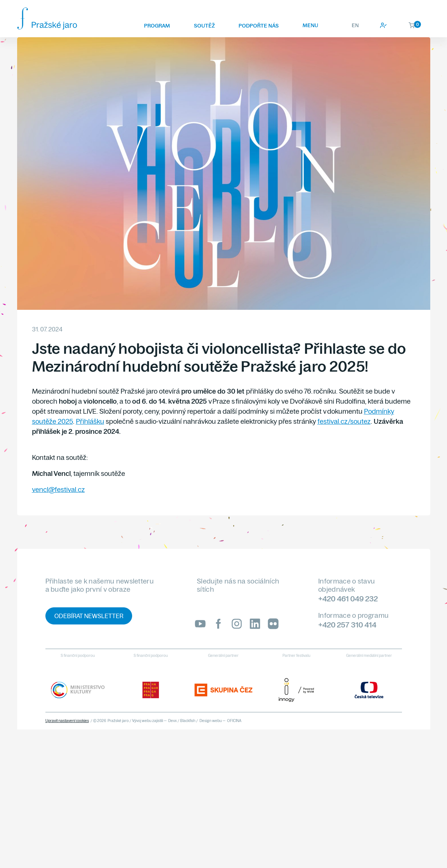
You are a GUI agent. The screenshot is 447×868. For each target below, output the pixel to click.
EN (355, 25)
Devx (173, 721)
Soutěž (204, 26)
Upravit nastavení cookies (67, 721)
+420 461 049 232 (348, 599)
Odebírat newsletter (89, 616)
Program (157, 26)
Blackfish (188, 721)
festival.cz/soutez (344, 421)
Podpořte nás (259, 26)
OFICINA (234, 721)
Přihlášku (90, 421)
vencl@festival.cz (58, 489)
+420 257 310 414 (347, 625)
